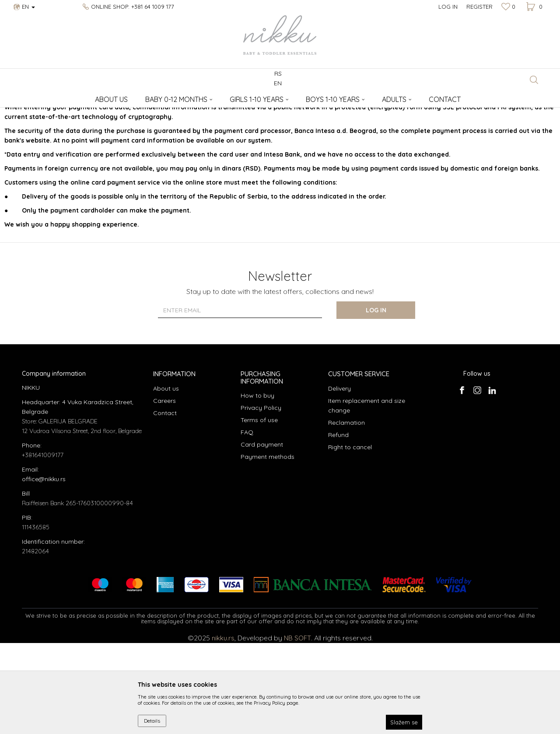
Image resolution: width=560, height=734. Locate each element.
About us (166, 479)
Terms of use (259, 511)
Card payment (262, 535)
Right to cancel (350, 538)
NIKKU (30, 96)
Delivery (339, 479)
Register (479, 7)
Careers (164, 492)
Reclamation (346, 514)
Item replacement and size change (367, 496)
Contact (165, 504)
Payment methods (268, 548)
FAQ (247, 523)
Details (152, 721)
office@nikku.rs (44, 570)
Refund (338, 526)
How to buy (257, 486)
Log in (376, 401)
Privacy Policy (261, 499)
